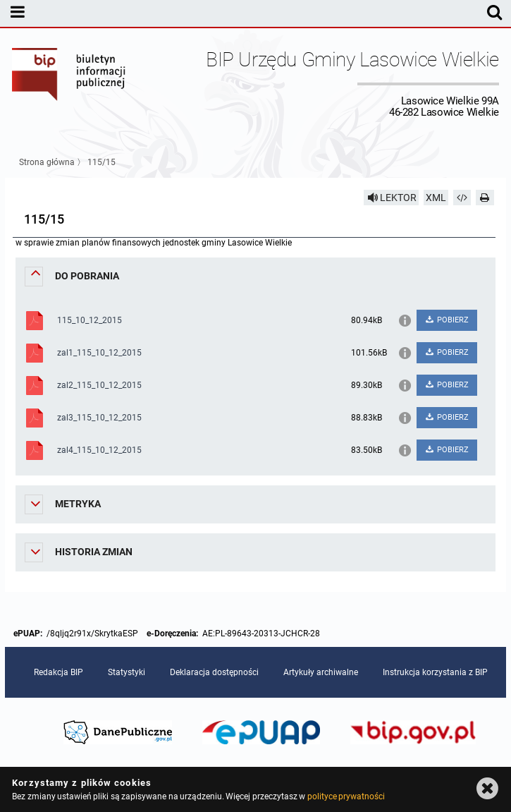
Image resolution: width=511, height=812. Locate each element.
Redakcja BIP (59, 672)
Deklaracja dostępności (214, 672)
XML (436, 198)
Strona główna (47, 162)
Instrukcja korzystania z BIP (435, 672)
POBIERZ (447, 320)
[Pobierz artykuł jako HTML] (462, 198)
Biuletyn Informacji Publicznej (69, 83)
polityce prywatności (346, 796)
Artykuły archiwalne (321, 672)
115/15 (101, 162)
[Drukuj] (485, 198)
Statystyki (127, 672)
